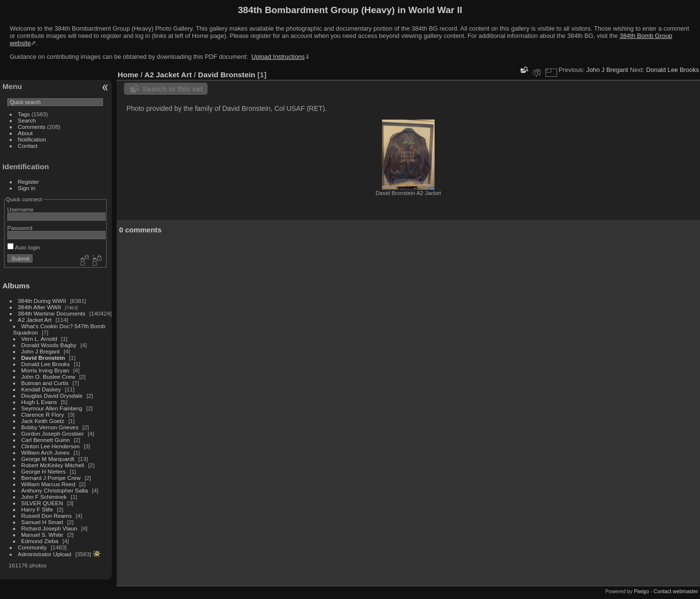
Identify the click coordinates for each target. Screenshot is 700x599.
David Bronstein (43, 358)
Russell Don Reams (47, 516)
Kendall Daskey (41, 389)
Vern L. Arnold (39, 339)
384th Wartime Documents (52, 313)
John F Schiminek (44, 497)
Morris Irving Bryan (45, 370)
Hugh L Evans (39, 402)
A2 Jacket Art (35, 320)
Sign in (27, 188)
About (26, 133)
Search (27, 120)
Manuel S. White (42, 535)
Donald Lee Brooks (46, 364)
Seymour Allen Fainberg (52, 408)
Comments (32, 127)
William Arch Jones (46, 452)
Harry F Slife (37, 509)
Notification (32, 139)
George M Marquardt (48, 459)
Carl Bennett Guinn (46, 440)
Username (20, 209)
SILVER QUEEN (42, 503)
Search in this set (173, 89)
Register (29, 182)
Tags (24, 114)
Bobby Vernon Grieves (50, 427)
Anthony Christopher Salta (55, 490)
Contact (28, 146)
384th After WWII (40, 307)
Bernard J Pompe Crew (51, 478)
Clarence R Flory (43, 414)
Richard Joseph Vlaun (49, 528)
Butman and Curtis (45, 383)
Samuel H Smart (42, 522)
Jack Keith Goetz (43, 421)
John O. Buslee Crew (48, 377)
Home (128, 75)
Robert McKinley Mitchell (53, 465)
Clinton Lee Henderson (51, 446)
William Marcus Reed (48, 484)
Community (33, 547)
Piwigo (641, 591)
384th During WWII (42, 301)
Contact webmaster (676, 591)
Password (20, 228)
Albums (16, 286)
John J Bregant (41, 351)
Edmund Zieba (40, 541)
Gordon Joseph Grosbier (53, 433)
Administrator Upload (45, 554)
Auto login (24, 247)
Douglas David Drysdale (52, 396)
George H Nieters (44, 471)
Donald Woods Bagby (49, 345)
